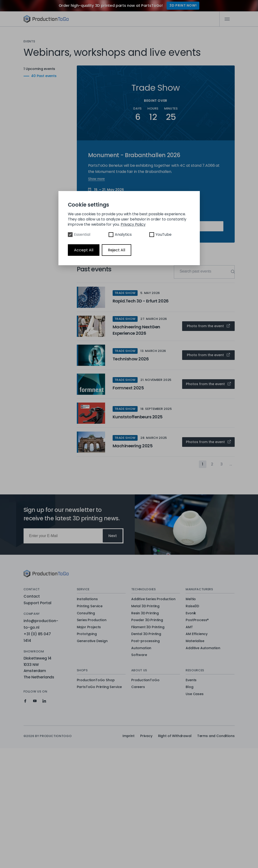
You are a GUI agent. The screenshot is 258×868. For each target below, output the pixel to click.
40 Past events (36, 76)
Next (113, 536)
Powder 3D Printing (147, 620)
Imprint (129, 736)
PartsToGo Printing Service (99, 687)
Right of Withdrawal (175, 736)
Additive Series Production (153, 599)
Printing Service (90, 606)
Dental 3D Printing (146, 634)
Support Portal (37, 603)
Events (191, 680)
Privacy (146, 736)
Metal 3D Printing (145, 606)
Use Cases (195, 694)
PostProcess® (197, 620)
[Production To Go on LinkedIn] (44, 701)
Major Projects (89, 627)
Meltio (191, 599)
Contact (32, 596)
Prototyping (87, 634)
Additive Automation (203, 648)
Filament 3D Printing (148, 627)
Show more (96, 179)
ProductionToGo (145, 680)
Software (139, 655)
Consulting (86, 613)
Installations (87, 599)
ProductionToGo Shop (96, 680)
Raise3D (192, 606)
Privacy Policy (133, 224)
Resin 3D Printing (145, 613)
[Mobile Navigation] (227, 19)
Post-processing (145, 641)
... (231, 464)
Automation (141, 648)
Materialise (195, 641)
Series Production (92, 620)
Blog (189, 687)
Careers (138, 687)
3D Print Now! (183, 5)
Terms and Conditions (216, 736)
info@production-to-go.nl (41, 624)
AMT (189, 627)
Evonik (191, 613)
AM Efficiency (197, 634)
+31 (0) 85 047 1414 (37, 637)
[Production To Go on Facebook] (25, 701)
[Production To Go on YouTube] (35, 701)
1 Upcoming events (47, 69)
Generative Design (92, 641)
